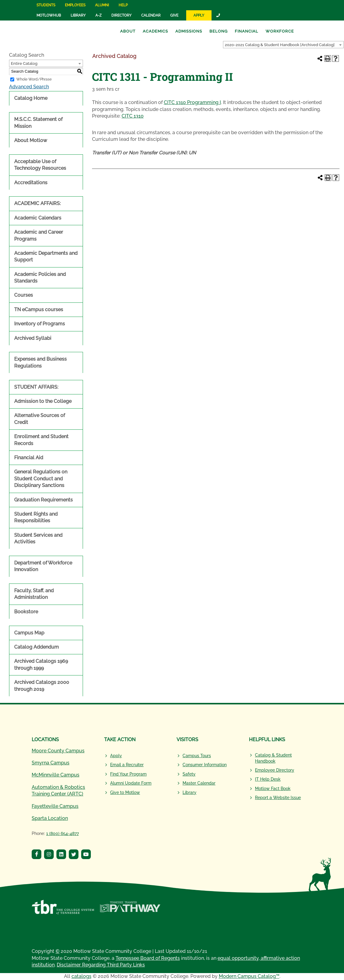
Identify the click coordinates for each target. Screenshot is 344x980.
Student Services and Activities (38, 538)
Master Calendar (199, 783)
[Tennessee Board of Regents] (63, 910)
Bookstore (26, 612)
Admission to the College (43, 401)
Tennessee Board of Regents (148, 958)
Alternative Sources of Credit (40, 419)
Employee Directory (275, 770)
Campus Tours (197, 756)
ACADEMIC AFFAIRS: (37, 203)
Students (46, 5)
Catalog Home (31, 98)
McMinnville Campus (56, 775)
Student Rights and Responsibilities (36, 517)
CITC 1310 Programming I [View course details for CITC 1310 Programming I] (192, 102)
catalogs (81, 976)
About (128, 31)
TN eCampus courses (39, 310)
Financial (247, 31)
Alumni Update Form (131, 783)
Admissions (189, 31)
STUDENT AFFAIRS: (36, 387)
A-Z (99, 15)
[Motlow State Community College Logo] (63, 726)
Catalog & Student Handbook (273, 758)
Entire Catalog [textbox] (24, 63)
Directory (121, 15)
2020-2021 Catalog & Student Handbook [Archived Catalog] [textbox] (280, 45)
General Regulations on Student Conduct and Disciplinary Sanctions (41, 479)
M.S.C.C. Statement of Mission (38, 123)
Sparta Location (50, 818)
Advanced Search (29, 87)
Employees (75, 5)
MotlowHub (49, 15)
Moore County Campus (58, 751)
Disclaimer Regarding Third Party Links (101, 965)
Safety (189, 774)
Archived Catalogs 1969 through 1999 (41, 664)
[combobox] (283, 45)
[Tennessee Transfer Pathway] (130, 910)
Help (123, 5)
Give (174, 15)
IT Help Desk (268, 779)
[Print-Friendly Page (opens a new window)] (328, 58)
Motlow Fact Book (273, 789)
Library (78, 15)
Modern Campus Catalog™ (249, 976)
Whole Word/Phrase (34, 79)
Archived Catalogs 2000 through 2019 (42, 686)
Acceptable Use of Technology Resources (40, 165)
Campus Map (29, 633)
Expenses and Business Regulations (40, 362)
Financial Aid (29, 458)
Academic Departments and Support (46, 256)
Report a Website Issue (278, 798)
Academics (155, 31)
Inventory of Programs (40, 324)
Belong (218, 31)
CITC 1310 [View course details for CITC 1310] (133, 116)
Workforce (280, 31)
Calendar (151, 15)
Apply (199, 15)
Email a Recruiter (127, 765)
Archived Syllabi (33, 338)
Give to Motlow (125, 792)
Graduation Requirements (43, 500)
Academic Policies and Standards (40, 278)
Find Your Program (128, 774)
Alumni (102, 5)
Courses (24, 295)
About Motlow (31, 140)
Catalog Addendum (37, 647)
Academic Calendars (38, 218)
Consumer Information (205, 765)
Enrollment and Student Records (41, 440)
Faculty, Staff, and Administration (34, 594)
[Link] (218, 15)
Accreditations (31, 183)
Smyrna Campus (51, 763)
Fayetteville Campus (55, 806)
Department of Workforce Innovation (43, 566)
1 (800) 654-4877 (62, 833)
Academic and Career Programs (39, 235)
